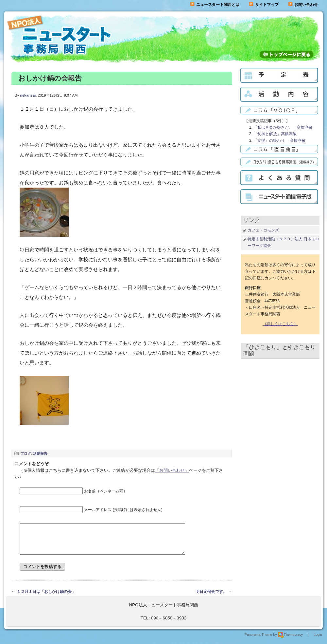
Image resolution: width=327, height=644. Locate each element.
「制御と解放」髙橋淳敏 (275, 134)
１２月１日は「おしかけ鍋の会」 (46, 598)
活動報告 (40, 453)
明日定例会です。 (211, 598)
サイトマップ (264, 5)
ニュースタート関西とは (215, 5)
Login (318, 640)
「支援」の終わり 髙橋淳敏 (279, 140)
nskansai (28, 95)
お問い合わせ (306, 5)
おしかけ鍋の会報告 (50, 78)
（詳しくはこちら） (280, 324)
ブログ (26, 453)
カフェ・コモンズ (263, 230)
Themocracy (290, 640)
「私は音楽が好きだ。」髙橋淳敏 (283, 127)
